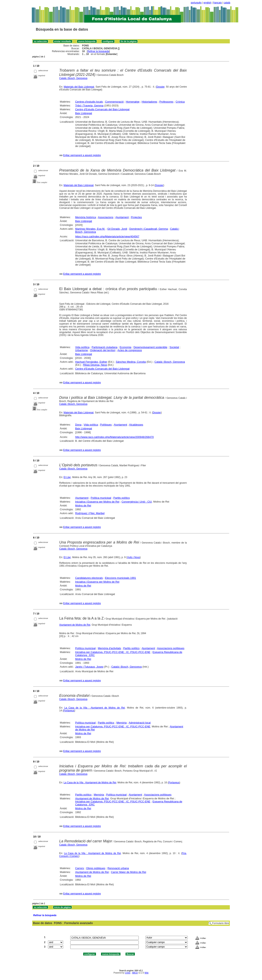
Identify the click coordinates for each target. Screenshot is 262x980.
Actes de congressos (130, 350)
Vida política (82, 347)
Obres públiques (96, 868)
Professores (166, 102)
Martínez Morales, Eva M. (90, 229)
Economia (126, 347)
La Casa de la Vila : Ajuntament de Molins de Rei (95, 708)
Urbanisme (81, 350)
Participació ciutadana (105, 347)
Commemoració (114, 102)
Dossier (160, 87)
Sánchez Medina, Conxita (131, 362)
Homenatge (133, 102)
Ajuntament (122, 217)
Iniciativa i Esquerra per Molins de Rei (97, 502)
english (207, 3)
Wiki (146, 973)
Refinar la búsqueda (98, 51)
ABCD (135, 973)
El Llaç (67, 477)
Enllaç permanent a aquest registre (82, 155)
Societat (174, 347)
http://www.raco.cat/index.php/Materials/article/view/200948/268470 (114, 437)
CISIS (128, 973)
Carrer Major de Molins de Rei (128, 872)
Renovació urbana (118, 868)
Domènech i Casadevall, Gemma (149, 229)
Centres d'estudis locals (89, 102)
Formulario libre (221, 923)
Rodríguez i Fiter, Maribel (90, 513)
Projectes (136, 217)
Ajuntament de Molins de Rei (75, 625)
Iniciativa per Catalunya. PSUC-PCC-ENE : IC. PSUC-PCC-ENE (113, 652)
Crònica (180, 102)
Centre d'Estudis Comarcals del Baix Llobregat (102, 109)
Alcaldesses (136, 425)
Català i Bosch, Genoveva (73, 78)
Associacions (106, 217)
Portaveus (69, 711)
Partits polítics (122, 498)
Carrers (79, 868)
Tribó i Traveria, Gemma (89, 106)
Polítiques (106, 425)
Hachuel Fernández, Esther (91, 362)
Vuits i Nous (133, 557)
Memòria (122, 723)
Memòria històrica (86, 217)
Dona (78, 425)
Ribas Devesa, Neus (95, 365)
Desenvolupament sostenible (150, 347)
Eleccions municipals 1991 (121, 578)
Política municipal (101, 498)
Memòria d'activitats (109, 648)
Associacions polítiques (171, 648)
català (227, 3)
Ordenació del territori (103, 350)
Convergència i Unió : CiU (137, 502)
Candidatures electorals (89, 578)
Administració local (140, 723)
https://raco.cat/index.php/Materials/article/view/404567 (107, 236)
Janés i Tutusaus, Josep (89, 667)
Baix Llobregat (84, 113)
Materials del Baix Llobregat (79, 87)
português (196, 3)
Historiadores (150, 102)
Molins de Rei (83, 506)
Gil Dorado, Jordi (117, 229)
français (217, 3)
